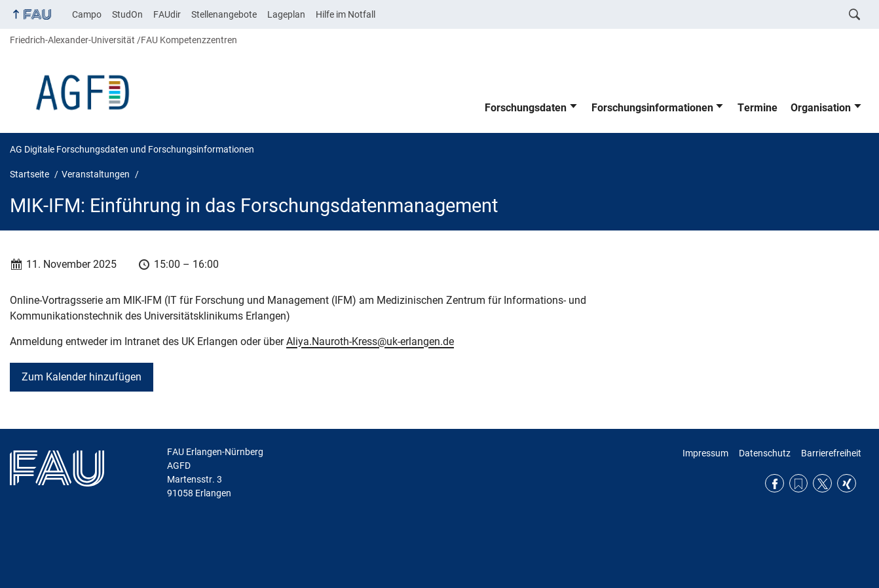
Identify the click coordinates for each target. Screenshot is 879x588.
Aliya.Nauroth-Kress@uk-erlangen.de (370, 341)
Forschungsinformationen (652, 108)
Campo (87, 14)
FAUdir (167, 14)
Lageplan (286, 14)
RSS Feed (799, 484)
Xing (847, 484)
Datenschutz (765, 453)
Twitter (822, 484)
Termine (757, 108)
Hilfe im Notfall (346, 14)
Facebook (775, 484)
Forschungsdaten (526, 108)
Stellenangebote (224, 14)
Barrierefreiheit (831, 453)
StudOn (127, 14)
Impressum (705, 453)
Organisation (821, 108)
